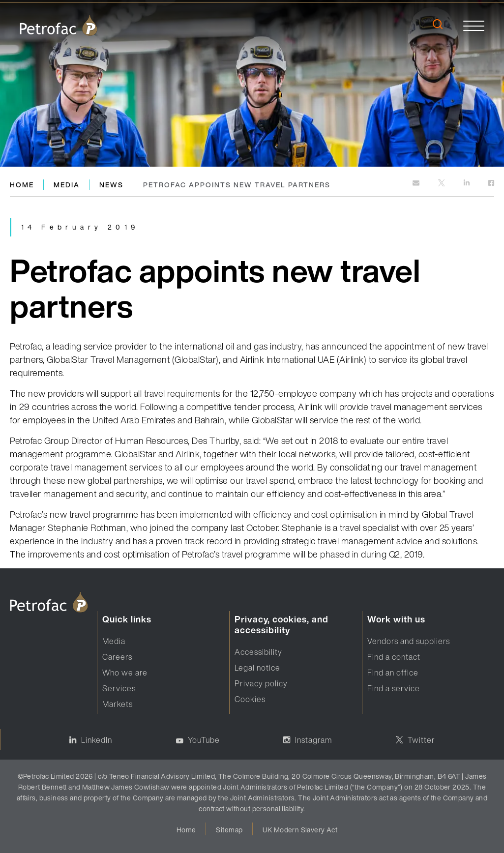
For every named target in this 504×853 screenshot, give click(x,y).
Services (119, 688)
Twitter (421, 740)
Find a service (394, 688)
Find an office (393, 673)
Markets (118, 704)
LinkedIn (97, 740)
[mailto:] (417, 184)
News (111, 185)
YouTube (204, 740)
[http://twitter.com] (442, 184)
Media (67, 185)
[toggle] (474, 25)
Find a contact (394, 657)
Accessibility (258, 652)
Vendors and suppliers (409, 641)
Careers (117, 657)
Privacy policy (261, 683)
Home (22, 185)
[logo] (59, 25)
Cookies (250, 699)
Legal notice (257, 668)
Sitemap (229, 830)
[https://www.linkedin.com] (467, 184)
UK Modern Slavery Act (300, 830)
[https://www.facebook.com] (491, 184)
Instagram (313, 740)
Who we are (125, 673)
